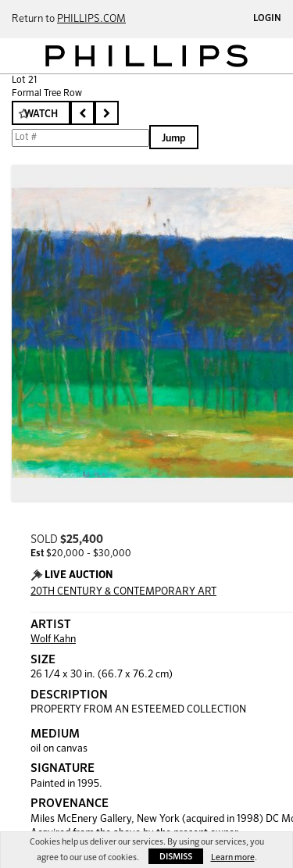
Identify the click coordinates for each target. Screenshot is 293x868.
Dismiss (176, 857)
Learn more (233, 857)
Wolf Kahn (53, 639)
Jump (174, 139)
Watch (41, 114)
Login (267, 19)
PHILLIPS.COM (91, 19)
